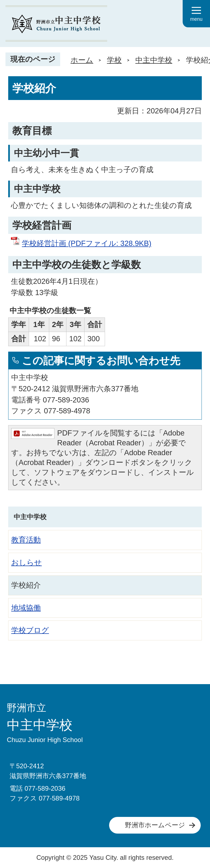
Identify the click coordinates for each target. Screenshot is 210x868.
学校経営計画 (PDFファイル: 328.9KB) (87, 243)
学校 (114, 60)
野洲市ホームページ (155, 825)
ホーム (82, 60)
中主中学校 (154, 60)
